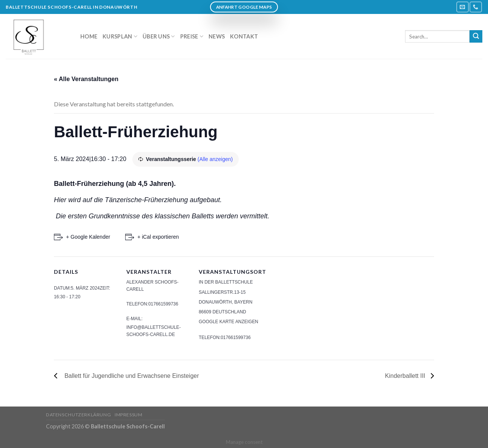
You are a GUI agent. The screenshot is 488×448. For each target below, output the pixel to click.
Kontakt (244, 36)
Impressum (129, 415)
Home (89, 36)
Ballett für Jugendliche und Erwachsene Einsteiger (130, 376)
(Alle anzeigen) (215, 159)
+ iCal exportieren (158, 237)
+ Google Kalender (88, 237)
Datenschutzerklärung (78, 415)
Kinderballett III (406, 376)
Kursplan (120, 36)
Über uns (159, 36)
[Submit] (476, 37)
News (217, 36)
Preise (192, 36)
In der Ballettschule (226, 282)
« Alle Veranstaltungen (86, 79)
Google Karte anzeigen (229, 322)
